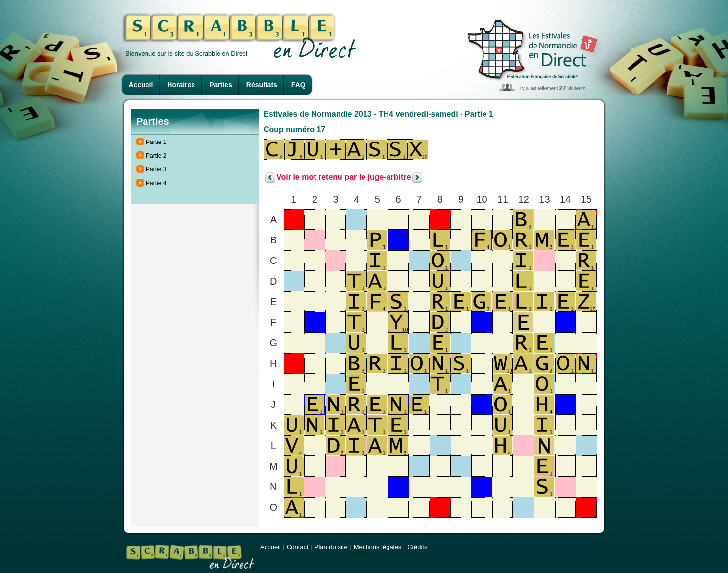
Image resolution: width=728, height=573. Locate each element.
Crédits (417, 547)
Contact (298, 547)
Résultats (262, 85)
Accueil (141, 85)
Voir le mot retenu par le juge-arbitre (343, 178)
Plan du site (331, 547)
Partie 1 (156, 142)
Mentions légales (378, 547)
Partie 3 (156, 169)
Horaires (181, 85)
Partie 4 (156, 183)
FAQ (299, 85)
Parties (221, 85)
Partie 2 (156, 156)
